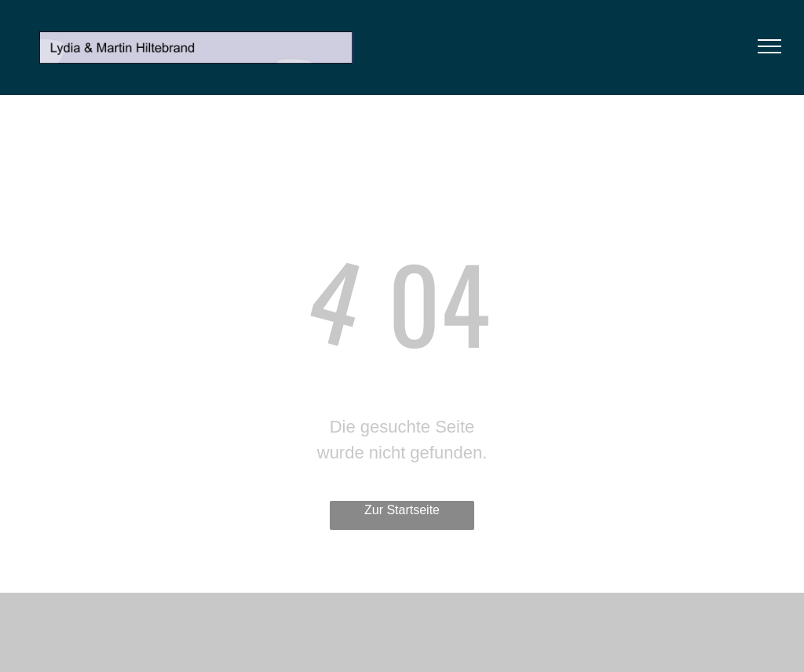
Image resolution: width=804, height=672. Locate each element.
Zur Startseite (402, 510)
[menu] (769, 46)
